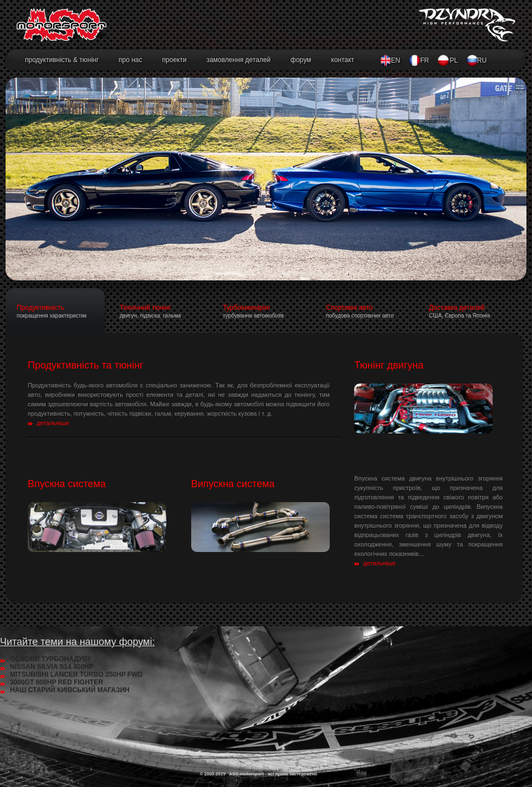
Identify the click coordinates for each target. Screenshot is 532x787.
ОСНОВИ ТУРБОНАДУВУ (51, 659)
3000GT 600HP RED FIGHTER (57, 682)
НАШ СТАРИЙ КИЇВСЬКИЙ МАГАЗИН (70, 690)
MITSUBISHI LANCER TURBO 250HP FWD (76, 674)
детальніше (53, 423)
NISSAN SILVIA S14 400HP (52, 667)
